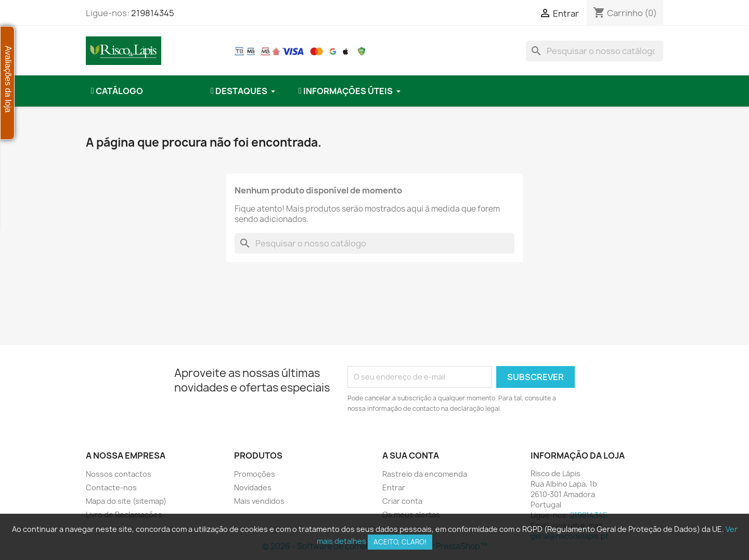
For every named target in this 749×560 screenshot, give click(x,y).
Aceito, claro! (400, 542)
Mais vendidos (259, 501)
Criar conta (402, 501)
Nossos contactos (119, 474)
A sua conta (411, 455)
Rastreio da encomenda (425, 474)
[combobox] (595, 51)
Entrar (394, 487)
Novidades (253, 487)
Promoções (255, 474)
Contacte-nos (111, 487)
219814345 (153, 13)
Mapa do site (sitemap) (126, 501)
